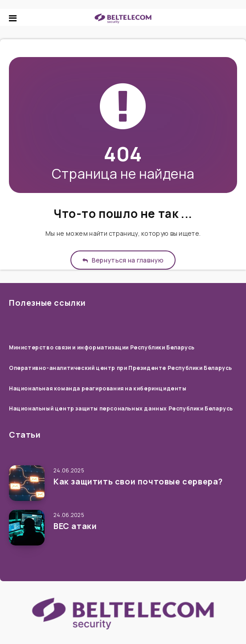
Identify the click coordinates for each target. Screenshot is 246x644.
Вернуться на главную (123, 260)
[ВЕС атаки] (27, 528)
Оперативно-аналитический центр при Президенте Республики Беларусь (121, 368)
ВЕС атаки (75, 526)
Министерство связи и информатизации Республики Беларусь (102, 347)
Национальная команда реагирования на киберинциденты (98, 388)
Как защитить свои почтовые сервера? (138, 481)
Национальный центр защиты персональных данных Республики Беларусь (121, 408)
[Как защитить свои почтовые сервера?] (27, 483)
